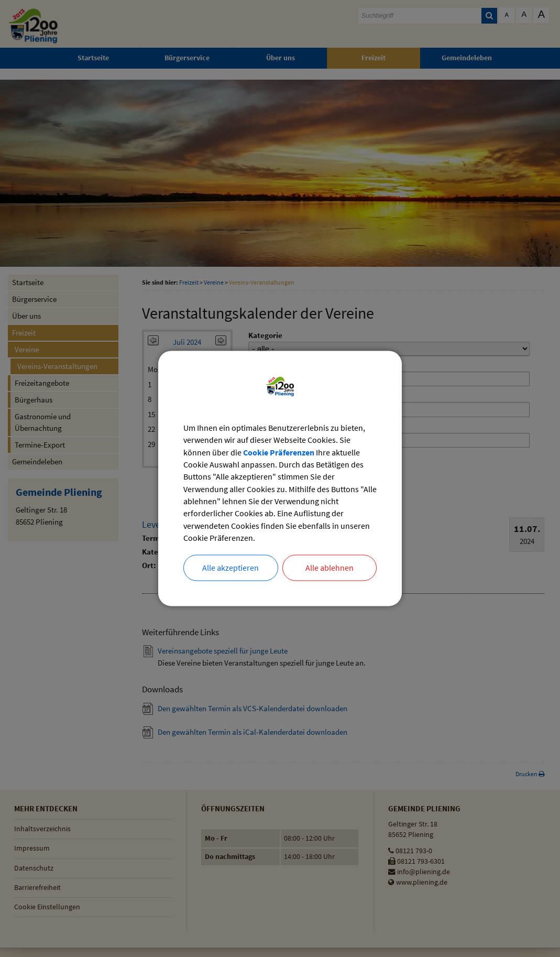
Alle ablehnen (330, 570)
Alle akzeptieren (230, 570)
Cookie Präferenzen (279, 452)
